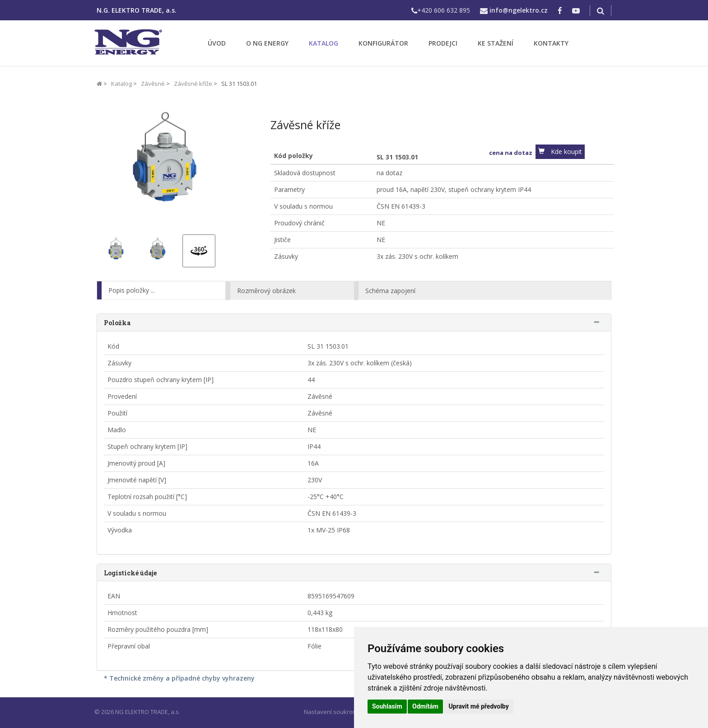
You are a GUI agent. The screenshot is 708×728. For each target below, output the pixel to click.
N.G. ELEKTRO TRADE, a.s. (137, 10)
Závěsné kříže (193, 84)
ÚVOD (217, 43)
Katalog (121, 84)
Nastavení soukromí (331, 712)
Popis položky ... (132, 290)
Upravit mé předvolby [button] (478, 706)
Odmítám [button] (425, 706)
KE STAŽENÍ (496, 43)
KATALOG (324, 43)
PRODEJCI (443, 43)
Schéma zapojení (390, 291)
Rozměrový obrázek (266, 291)
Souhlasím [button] (387, 706)
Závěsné (153, 84)
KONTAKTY (551, 43)
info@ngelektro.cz (519, 10)
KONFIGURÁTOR (383, 43)
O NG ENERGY (267, 43)
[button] (560, 152)
